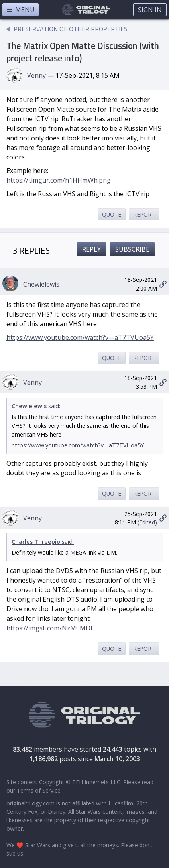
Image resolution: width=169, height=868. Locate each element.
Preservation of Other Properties (71, 29)
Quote (112, 214)
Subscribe (132, 249)
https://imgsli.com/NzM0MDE (50, 628)
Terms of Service (39, 790)
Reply (91, 249)
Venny (36, 75)
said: (36, 406)
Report (144, 214)
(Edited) (147, 522)
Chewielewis (41, 284)
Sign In (150, 10)
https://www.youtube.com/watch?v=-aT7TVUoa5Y (80, 337)
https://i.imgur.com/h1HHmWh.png (59, 180)
